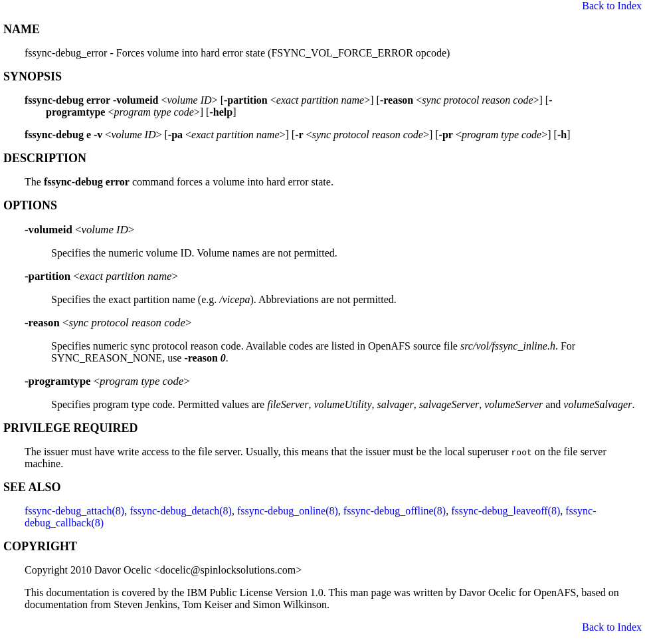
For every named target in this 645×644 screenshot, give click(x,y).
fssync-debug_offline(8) (395, 511)
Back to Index (612, 6)
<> (79, 230)
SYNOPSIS (33, 76)
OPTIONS (30, 205)
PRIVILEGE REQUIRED (71, 428)
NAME (22, 29)
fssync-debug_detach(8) (181, 511)
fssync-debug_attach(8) (74, 511)
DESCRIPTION (45, 158)
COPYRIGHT (40, 546)
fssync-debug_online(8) (288, 511)
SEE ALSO (32, 487)
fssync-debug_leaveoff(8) (506, 511)
